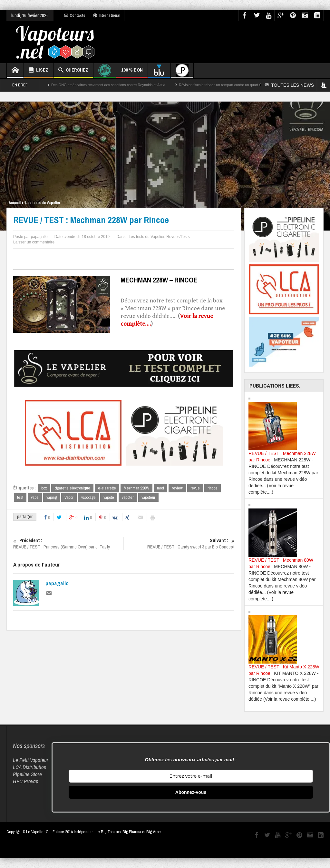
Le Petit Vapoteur (31, 760)
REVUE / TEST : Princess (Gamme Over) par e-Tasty (68, 544)
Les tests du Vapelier (43, 203)
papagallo (57, 583)
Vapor (69, 497)
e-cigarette (107, 488)
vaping (52, 497)
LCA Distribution (30, 767)
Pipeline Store (27, 774)
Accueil (15, 203)
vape (35, 497)
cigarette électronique (72, 488)
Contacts (75, 15)
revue (195, 488)
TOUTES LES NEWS (289, 85)
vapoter (128, 497)
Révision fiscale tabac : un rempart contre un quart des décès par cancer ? (237, 85)
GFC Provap (26, 781)
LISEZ (39, 71)
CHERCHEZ (73, 71)
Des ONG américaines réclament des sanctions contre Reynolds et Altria (108, 85)
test (20, 497)
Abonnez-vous (191, 792)
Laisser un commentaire (34, 242)
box (44, 488)
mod (160, 488)
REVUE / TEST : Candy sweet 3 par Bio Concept (179, 544)
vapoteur (148, 497)
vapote (109, 497)
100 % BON (132, 72)
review (177, 488)
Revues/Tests (178, 237)
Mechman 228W (136, 488)
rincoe (213, 488)
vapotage (88, 497)
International (107, 15)
